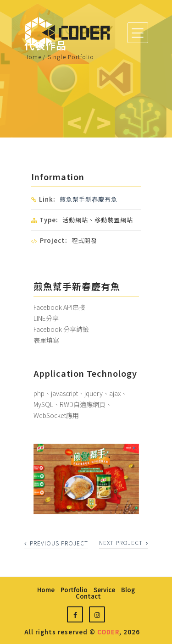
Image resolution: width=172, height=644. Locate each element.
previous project (56, 543)
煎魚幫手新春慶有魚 (89, 199)
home (46, 590)
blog (128, 590)
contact (88, 596)
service (104, 590)
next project (124, 542)
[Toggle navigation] (138, 33)
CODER (108, 632)
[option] (86, 479)
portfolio (74, 590)
